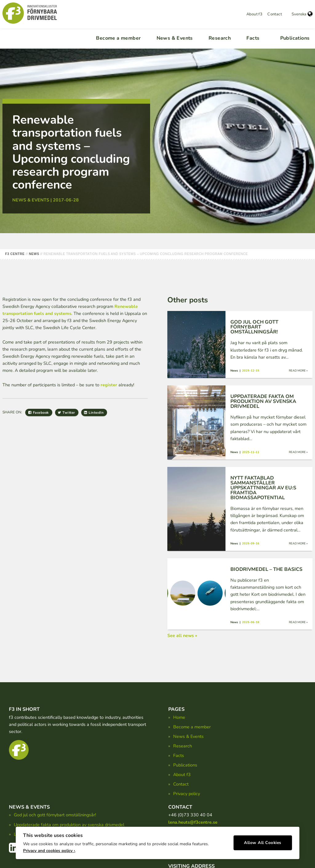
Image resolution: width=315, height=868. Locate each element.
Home (179, 717)
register (109, 385)
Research (220, 38)
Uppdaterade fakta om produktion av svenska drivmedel (69, 825)
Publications (295, 38)
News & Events (175, 38)
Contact (275, 14)
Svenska (302, 14)
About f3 (254, 14)
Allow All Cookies (263, 842)
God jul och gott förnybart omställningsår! (55, 815)
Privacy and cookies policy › (49, 850)
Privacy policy (187, 794)
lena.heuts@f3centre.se (193, 822)
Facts (253, 38)
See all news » (182, 635)
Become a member (118, 38)
